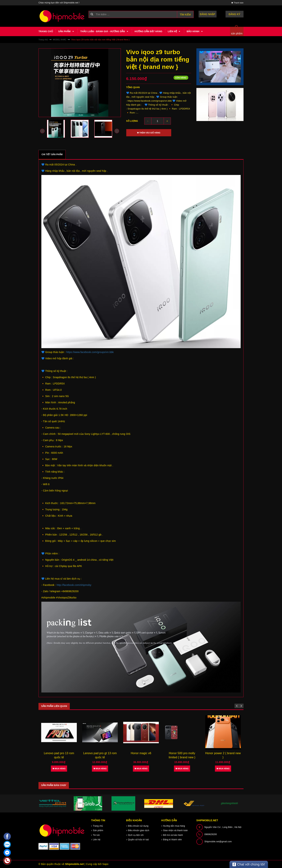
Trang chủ (46, 31)
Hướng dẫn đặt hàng (148, 31)
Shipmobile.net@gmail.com (218, 842)
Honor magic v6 (141, 753)
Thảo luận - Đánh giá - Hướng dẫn (105, 31)
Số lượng (132, 121)
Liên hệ (175, 31)
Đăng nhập (208, 14)
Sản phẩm (67, 31)
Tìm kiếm (185, 15)
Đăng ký (235, 14)
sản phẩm (237, 33)
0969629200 (211, 834)
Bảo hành (195, 31)
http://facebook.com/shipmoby (74, 585)
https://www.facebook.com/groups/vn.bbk (90, 352)
